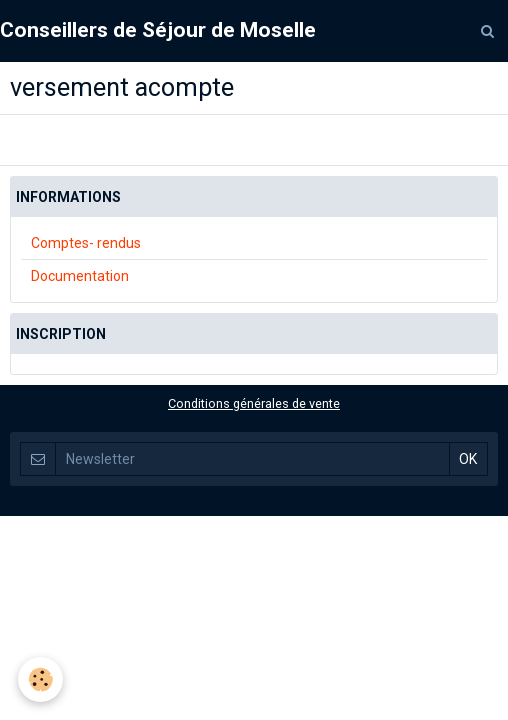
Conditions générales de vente (254, 403)
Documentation (80, 276)
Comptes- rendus (86, 243)
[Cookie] (40, 679)
